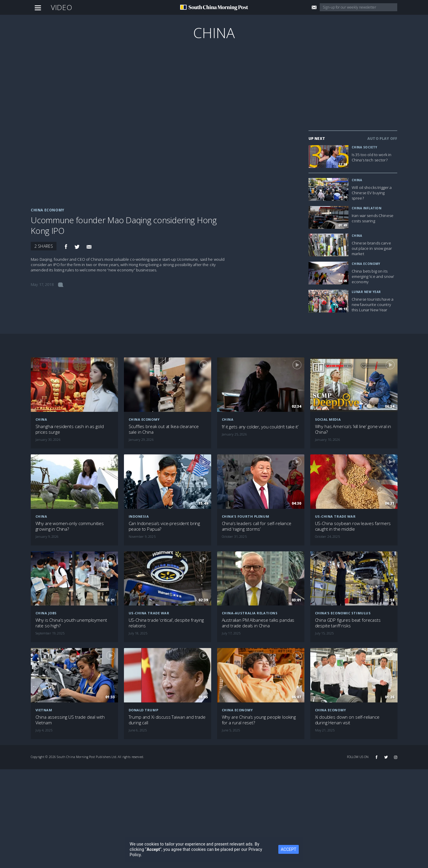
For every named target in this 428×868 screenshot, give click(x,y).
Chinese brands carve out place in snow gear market (372, 248)
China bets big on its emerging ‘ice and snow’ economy (373, 276)
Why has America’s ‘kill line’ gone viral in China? (353, 429)
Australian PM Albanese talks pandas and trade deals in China (258, 623)
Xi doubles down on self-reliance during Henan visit (347, 720)
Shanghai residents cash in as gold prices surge (70, 429)
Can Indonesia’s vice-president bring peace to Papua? (164, 526)
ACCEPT (288, 849)
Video (62, 7)
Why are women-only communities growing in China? (70, 526)
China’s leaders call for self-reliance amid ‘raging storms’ (257, 526)
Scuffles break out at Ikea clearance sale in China (164, 429)
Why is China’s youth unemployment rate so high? (71, 623)
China (214, 33)
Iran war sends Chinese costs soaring (373, 218)
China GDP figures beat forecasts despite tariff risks (348, 623)
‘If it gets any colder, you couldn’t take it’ (260, 427)
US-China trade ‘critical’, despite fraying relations (166, 623)
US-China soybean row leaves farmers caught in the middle (353, 526)
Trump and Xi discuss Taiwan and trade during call (167, 720)
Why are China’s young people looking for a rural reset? (259, 720)
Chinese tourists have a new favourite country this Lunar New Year (373, 305)
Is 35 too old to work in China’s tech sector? (372, 157)
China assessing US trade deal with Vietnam (70, 720)
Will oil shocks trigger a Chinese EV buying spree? (372, 193)
